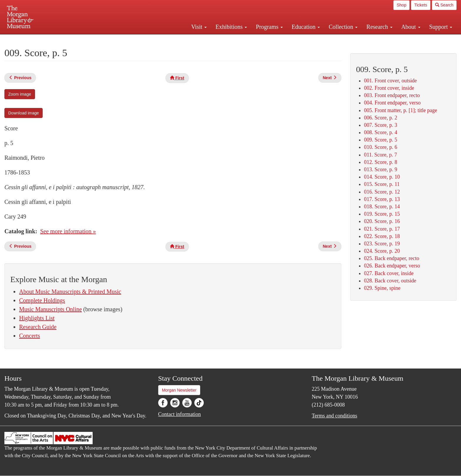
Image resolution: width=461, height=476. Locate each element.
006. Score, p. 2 (381, 118)
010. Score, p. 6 (381, 147)
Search (444, 5)
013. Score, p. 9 (381, 169)
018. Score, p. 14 (382, 207)
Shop (401, 5)
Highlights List (37, 318)
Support (441, 27)
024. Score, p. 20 (382, 251)
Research (379, 27)
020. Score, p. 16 (382, 221)
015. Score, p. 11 (382, 184)
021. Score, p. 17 (382, 229)
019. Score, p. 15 (382, 214)
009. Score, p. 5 (381, 140)
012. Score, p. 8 (381, 162)
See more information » (68, 231)
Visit (199, 27)
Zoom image (20, 94)
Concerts (30, 336)
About (411, 27)
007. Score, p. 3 (381, 125)
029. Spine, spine (382, 288)
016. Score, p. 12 (382, 192)
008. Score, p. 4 (381, 132)
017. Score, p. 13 (382, 199)
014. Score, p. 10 (382, 177)
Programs (269, 27)
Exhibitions (231, 27)
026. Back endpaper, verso (392, 266)
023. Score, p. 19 (382, 244)
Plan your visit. (161, 39)
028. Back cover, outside (390, 281)
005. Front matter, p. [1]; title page (401, 110)
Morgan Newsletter (179, 390)
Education (306, 27)
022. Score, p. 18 (382, 236)
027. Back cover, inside (389, 273)
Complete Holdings (42, 300)
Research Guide (38, 327)
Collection (343, 27)
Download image (24, 113)
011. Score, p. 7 (380, 155)
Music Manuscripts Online (50, 309)
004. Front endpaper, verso (392, 103)
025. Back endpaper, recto (392, 258)
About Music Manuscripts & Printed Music (70, 292)
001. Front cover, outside (390, 81)
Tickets (421, 5)
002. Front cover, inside (389, 88)
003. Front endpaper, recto (392, 95)
